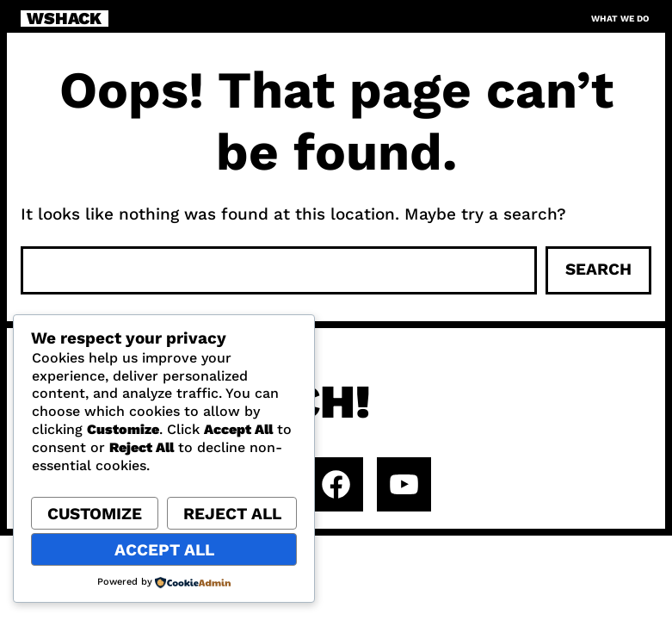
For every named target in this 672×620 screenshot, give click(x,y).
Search (598, 269)
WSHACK (64, 19)
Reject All (232, 514)
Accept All (164, 550)
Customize (95, 514)
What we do (620, 19)
